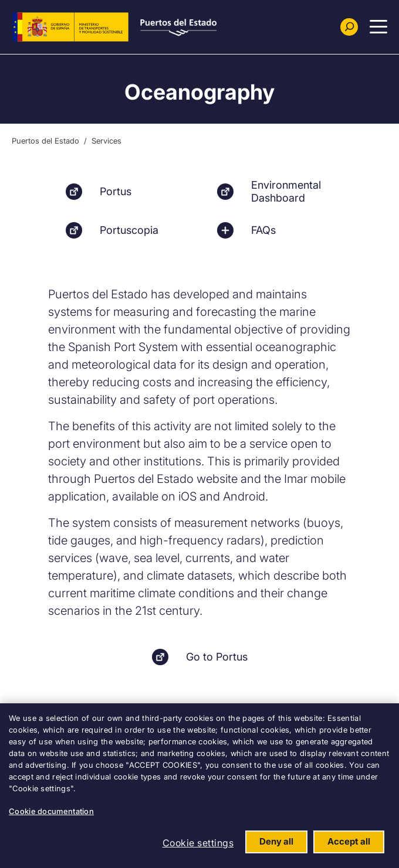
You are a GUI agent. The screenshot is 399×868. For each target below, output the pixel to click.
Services (106, 141)
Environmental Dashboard (286, 191)
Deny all (276, 841)
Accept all (349, 841)
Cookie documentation (51, 811)
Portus (116, 191)
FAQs (263, 230)
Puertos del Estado (45, 141)
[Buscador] (349, 27)
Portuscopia (129, 230)
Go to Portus (217, 657)
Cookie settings (198, 843)
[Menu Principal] (378, 27)
